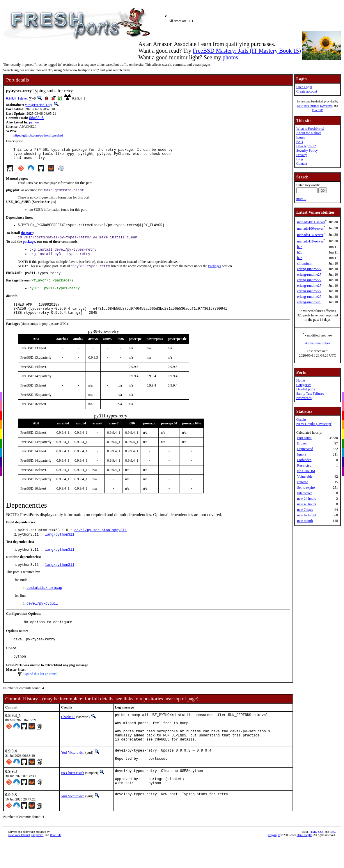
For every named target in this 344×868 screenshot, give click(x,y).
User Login (304, 87)
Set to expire (306, 488)
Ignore (302, 454)
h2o (300, 247)
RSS (332, 861)
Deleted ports (306, 389)
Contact (302, 164)
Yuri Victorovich (73, 776)
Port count (304, 438)
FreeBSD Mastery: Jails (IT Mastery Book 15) (247, 51)
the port (27, 238)
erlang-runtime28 (309, 302)
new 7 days (305, 510)
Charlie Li (68, 735)
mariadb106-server (310, 228)
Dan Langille (304, 864)
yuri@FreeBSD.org (39, 105)
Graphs (301, 419)
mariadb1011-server (311, 222)
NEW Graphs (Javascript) (314, 424)
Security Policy (307, 150)
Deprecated (305, 449)
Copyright (274, 864)
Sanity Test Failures (310, 394)
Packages (215, 273)
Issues (300, 137)
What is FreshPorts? (310, 129)
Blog (300, 159)
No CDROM (306, 471)
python (34, 123)
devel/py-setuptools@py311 (100, 542)
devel (24, 98)
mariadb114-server (310, 235)
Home (300, 380)
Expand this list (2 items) (40, 692)
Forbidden (304, 460)
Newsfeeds (304, 398)
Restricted (304, 465)
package (29, 247)
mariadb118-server (310, 241)
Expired (303, 482)
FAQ (300, 142)
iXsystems (326, 106)
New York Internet (308, 106)
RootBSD (318, 110)
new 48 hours (307, 504)
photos (230, 57)
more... (301, 199)
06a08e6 (36, 118)
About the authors (309, 133)
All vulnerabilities (318, 343)
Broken (302, 443)
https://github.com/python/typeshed (38, 136)
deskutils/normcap (44, 602)
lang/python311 (60, 547)
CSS (321, 861)
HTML (313, 861)
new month (305, 521)
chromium (304, 263)
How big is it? (306, 146)
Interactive (305, 493)
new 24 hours (307, 499)
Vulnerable (305, 476)
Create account (307, 91)
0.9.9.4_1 (13, 98)
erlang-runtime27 (309, 269)
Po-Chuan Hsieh (73, 798)
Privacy (302, 155)
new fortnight (307, 515)
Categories (304, 385)
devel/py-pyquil (42, 618)
